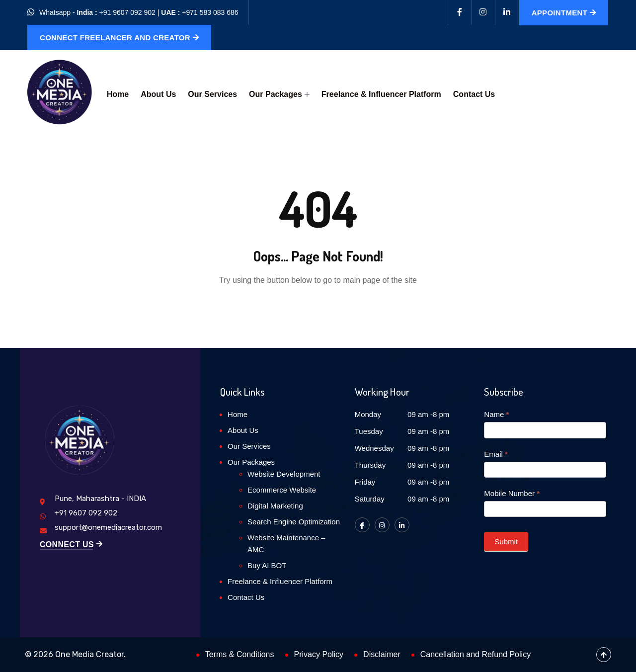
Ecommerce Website (282, 490)
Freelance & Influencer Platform (381, 94)
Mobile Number (512, 493)
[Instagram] (483, 12)
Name (496, 414)
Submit (506, 542)
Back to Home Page (318, 310)
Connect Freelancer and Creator (119, 38)
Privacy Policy (319, 654)
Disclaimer (382, 654)
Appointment (564, 13)
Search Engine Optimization (294, 522)
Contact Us (474, 94)
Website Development (284, 474)
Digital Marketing (275, 506)
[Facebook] (460, 12)
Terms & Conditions (240, 654)
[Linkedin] (507, 12)
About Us (158, 94)
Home (118, 94)
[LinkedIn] (402, 525)
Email (496, 454)
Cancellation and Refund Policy (476, 654)
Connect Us (71, 545)
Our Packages (279, 94)
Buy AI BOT (267, 565)
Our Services (212, 94)
